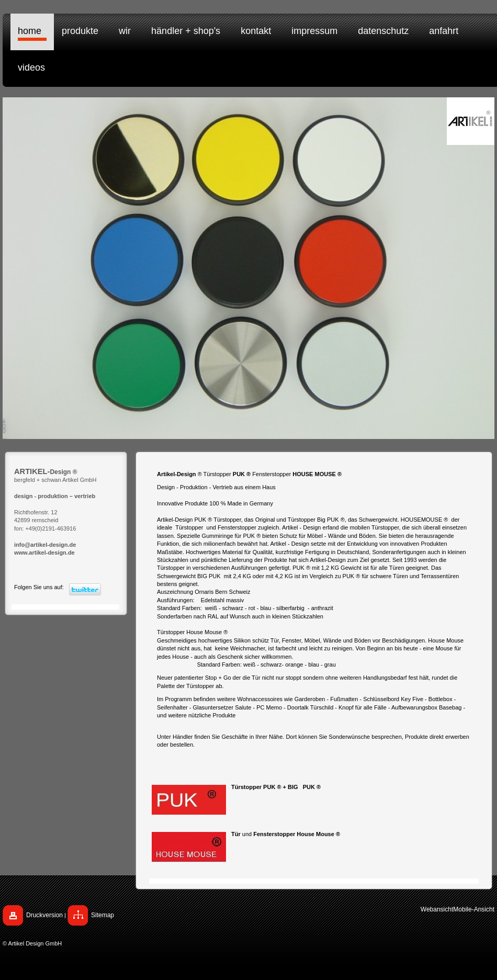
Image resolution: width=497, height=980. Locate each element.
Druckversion (44, 915)
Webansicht (437, 909)
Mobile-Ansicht (474, 909)
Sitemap (103, 915)
